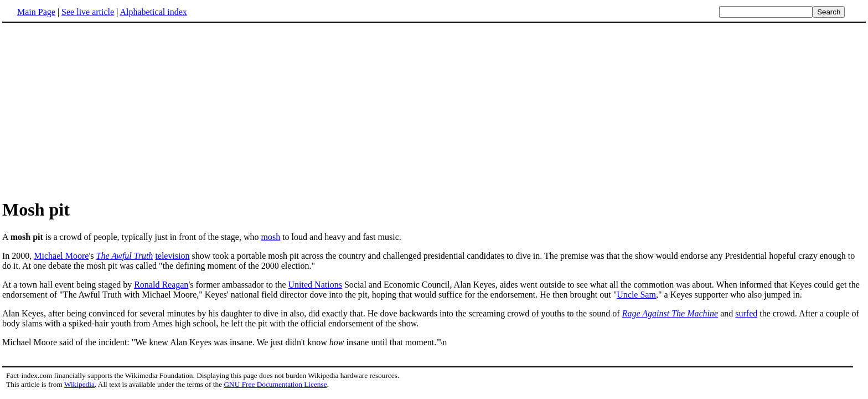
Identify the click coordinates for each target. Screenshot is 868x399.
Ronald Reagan (161, 285)
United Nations (315, 285)
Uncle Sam (636, 295)
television (172, 256)
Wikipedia (79, 384)
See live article (88, 12)
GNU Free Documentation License (275, 384)
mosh (270, 237)
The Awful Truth (125, 256)
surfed (746, 313)
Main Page (36, 12)
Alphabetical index (153, 12)
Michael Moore (61, 256)
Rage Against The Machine (670, 313)
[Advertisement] (95, 110)
